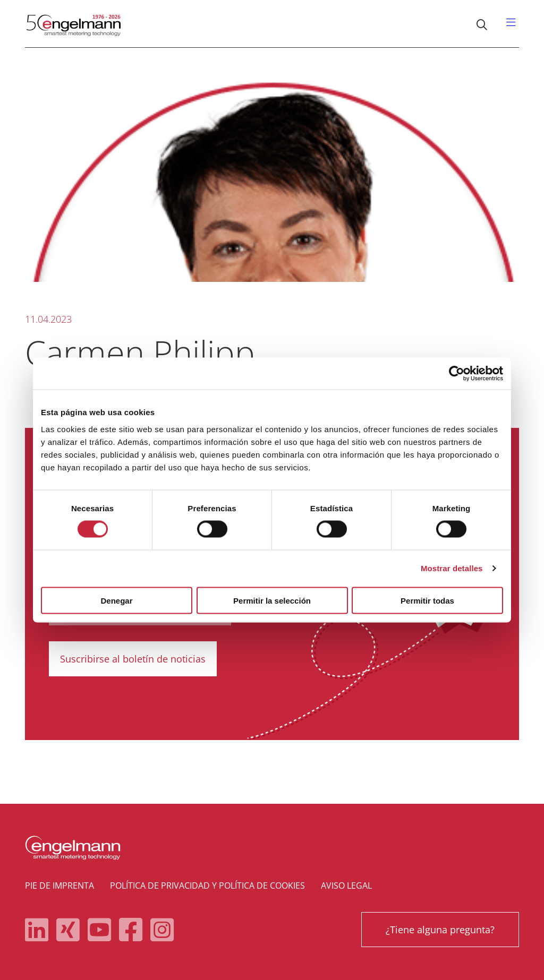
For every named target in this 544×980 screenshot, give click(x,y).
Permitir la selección (272, 600)
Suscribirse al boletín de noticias (133, 659)
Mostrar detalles (452, 568)
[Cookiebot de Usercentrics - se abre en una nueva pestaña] (457, 374)
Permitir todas (427, 600)
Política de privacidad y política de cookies (207, 886)
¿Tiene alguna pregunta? (440, 930)
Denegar (116, 600)
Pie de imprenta (59, 886)
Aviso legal (346, 886)
